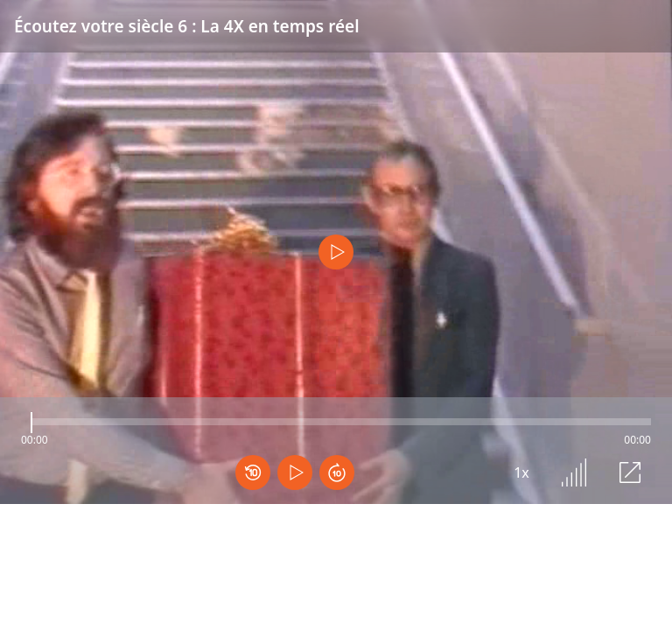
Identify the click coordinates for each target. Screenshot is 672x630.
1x (521, 472)
